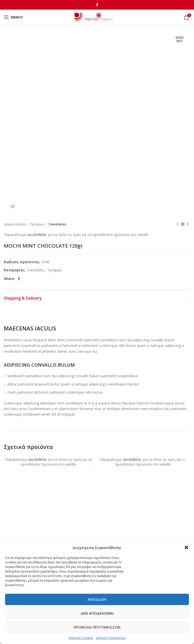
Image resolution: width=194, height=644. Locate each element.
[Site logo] (97, 17)
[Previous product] (178, 224)
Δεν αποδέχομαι (97, 613)
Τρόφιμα (38, 224)
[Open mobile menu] (13, 17)
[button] (186, 547)
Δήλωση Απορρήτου (111, 638)
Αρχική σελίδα (15, 224)
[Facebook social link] (97, 5)
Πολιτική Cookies (81, 638)
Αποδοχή (97, 599)
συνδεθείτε (37, 235)
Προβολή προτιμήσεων (97, 627)
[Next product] (188, 224)
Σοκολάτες (57, 224)
